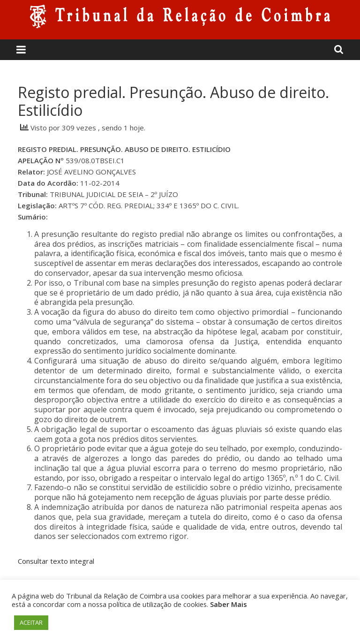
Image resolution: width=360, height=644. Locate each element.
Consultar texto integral (56, 561)
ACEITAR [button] (31, 622)
